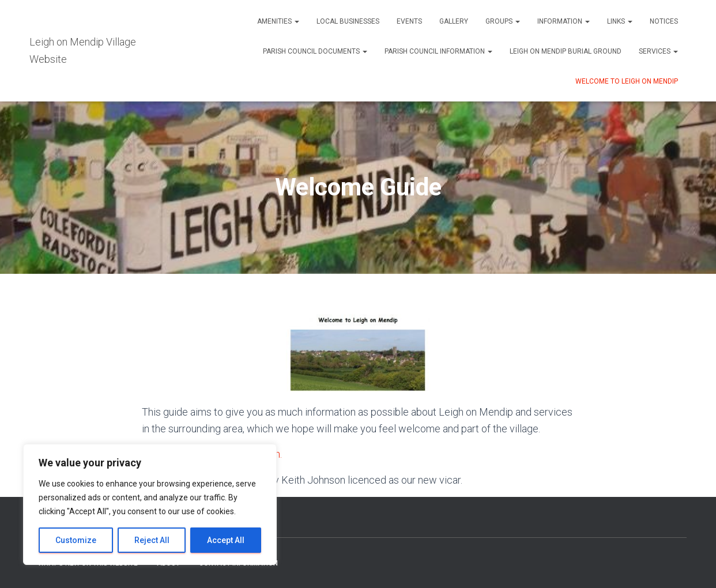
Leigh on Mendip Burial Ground (566, 51)
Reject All (152, 540)
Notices (664, 21)
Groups (503, 21)
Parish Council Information (438, 51)
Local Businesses (348, 21)
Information (564, 21)
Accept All (226, 540)
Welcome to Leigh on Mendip (627, 81)
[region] (150, 504)
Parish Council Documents (315, 51)
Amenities (278, 21)
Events (409, 21)
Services (658, 51)
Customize (76, 540)
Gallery (454, 21)
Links (620, 21)
